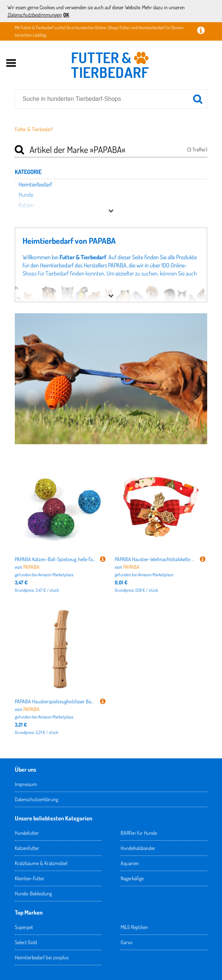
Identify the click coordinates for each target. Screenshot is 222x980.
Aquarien (130, 863)
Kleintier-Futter (30, 878)
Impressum (26, 784)
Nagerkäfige (132, 878)
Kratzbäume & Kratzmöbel (41, 863)
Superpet (24, 927)
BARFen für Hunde (139, 833)
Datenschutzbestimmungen (34, 15)
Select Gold (26, 942)
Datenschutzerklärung (36, 799)
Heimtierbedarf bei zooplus (42, 957)
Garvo (127, 942)
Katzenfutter (27, 848)
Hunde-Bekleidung (33, 893)
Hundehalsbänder (138, 848)
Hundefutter (27, 833)
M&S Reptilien (134, 927)
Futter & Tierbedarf (34, 129)
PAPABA (31, 567)
